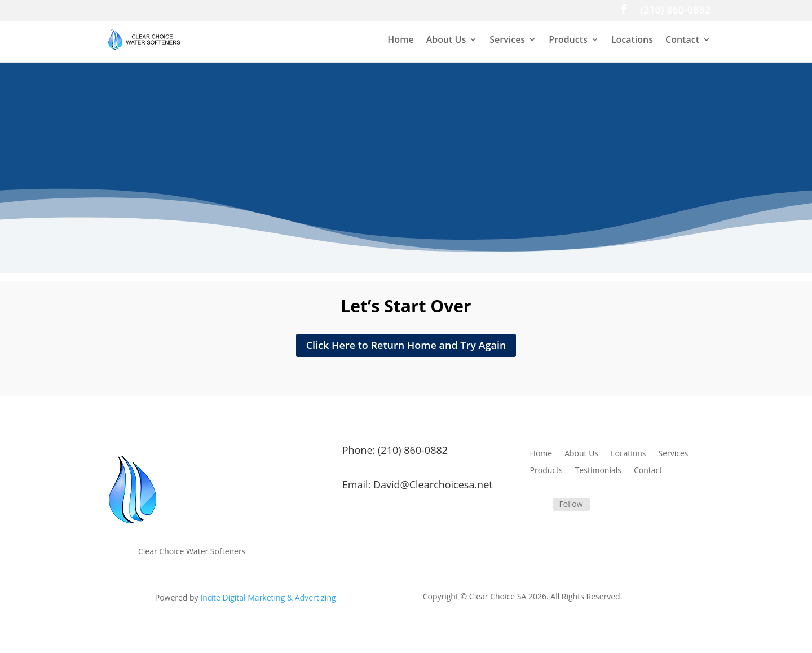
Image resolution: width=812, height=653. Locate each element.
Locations (632, 41)
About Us (446, 41)
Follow (571, 504)
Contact (682, 41)
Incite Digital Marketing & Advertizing (268, 597)
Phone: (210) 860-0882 (395, 450)
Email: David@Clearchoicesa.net (418, 484)
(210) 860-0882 (675, 11)
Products (568, 41)
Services (507, 41)
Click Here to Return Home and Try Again (406, 345)
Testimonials (598, 471)
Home (400, 41)
